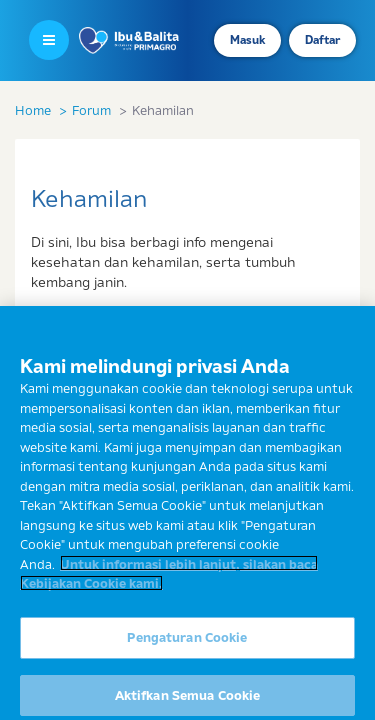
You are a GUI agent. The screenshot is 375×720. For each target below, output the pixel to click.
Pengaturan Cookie (187, 645)
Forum (91, 110)
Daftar (322, 40)
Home (33, 110)
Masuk (247, 40)
